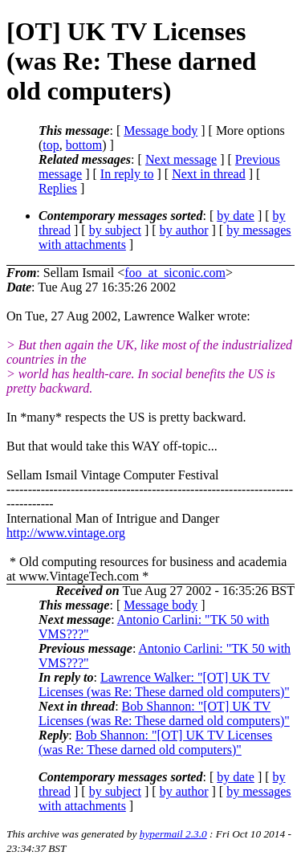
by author (184, 230)
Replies (58, 188)
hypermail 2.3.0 (173, 834)
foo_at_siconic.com (175, 273)
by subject (115, 230)
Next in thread (209, 174)
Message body (161, 130)
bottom (84, 145)
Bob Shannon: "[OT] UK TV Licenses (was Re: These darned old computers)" (164, 713)
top (51, 145)
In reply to (127, 174)
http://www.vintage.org (66, 533)
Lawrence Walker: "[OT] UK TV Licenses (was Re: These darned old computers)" (164, 685)
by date (236, 216)
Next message (181, 159)
